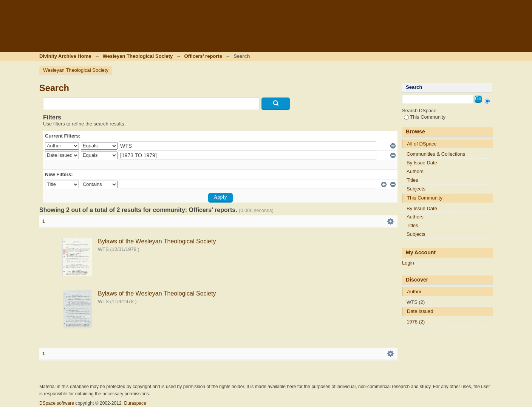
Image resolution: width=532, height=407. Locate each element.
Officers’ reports (203, 56)
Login (487, 9)
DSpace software (57, 403)
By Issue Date (422, 163)
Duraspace (135, 403)
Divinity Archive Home (65, 56)
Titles (412, 180)
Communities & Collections (436, 154)
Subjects (416, 189)
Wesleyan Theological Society (138, 56)
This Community (425, 117)
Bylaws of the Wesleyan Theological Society (157, 241)
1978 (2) (416, 322)
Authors (415, 171)
